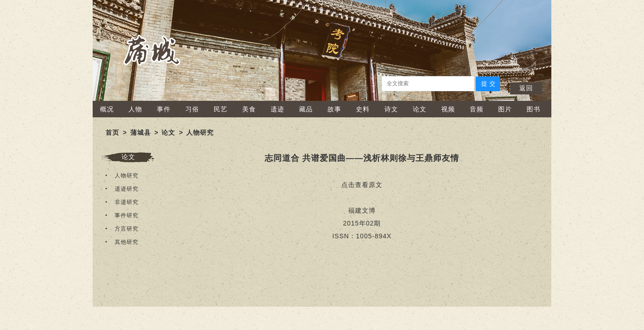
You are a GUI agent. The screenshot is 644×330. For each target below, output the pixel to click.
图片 (505, 109)
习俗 (192, 109)
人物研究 (200, 132)
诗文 (391, 109)
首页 (112, 132)
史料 (363, 109)
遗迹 (278, 109)
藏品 (306, 109)
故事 (334, 109)
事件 (164, 109)
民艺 (221, 109)
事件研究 (127, 215)
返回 (526, 88)
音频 (477, 109)
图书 (533, 109)
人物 (135, 109)
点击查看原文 (362, 185)
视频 (448, 109)
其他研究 (127, 242)
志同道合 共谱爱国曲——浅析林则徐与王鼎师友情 (362, 158)
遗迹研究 (127, 189)
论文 (420, 109)
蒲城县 (141, 132)
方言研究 (127, 229)
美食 (249, 109)
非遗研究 (127, 202)
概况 (107, 109)
